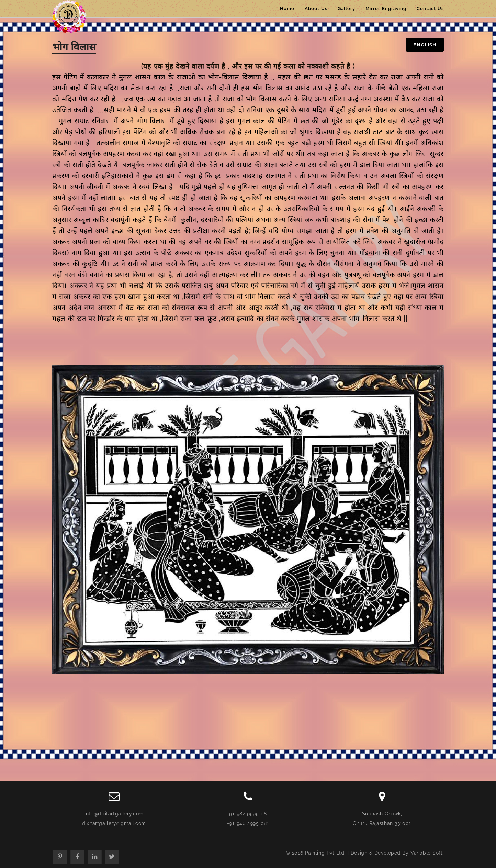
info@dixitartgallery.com (114, 814)
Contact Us (430, 8)
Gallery (346, 8)
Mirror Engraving (386, 8)
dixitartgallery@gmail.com (114, 823)
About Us (316, 8)
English (425, 45)
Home (287, 8)
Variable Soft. (427, 853)
